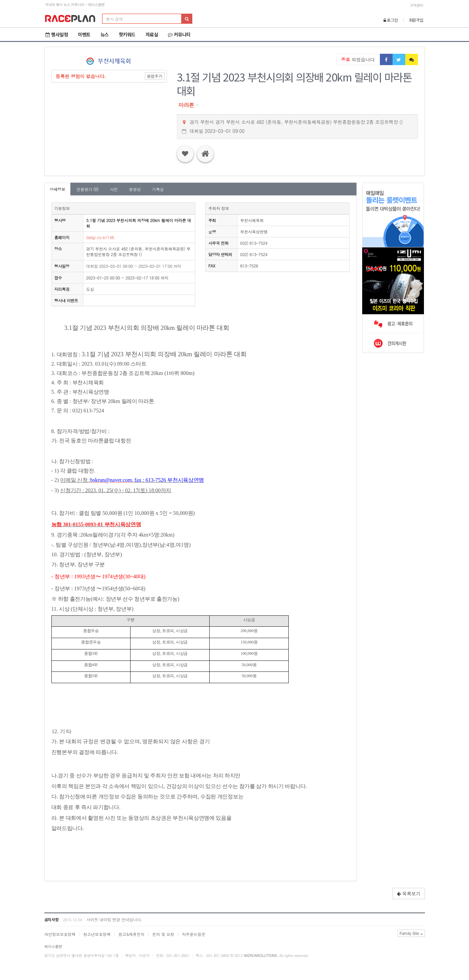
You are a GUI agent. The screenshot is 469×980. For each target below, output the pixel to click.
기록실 (158, 189)
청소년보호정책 (97, 934)
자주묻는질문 (194, 934)
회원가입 (416, 20)
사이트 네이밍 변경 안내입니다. (114, 919)
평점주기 (155, 76)
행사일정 (57, 34)
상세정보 (58, 189)
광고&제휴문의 (131, 934)
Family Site (411, 933)
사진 (114, 189)
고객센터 (417, 5)
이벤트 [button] (84, 34)
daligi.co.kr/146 (100, 237)
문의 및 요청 (163, 934)
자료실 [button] (152, 34)
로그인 (391, 20)
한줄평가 (87, 189)
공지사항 (52, 919)
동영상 (135, 189)
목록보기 (409, 894)
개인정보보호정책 (60, 934)
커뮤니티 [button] (179, 34)
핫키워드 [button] (127, 34)
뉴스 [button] (105, 34)
